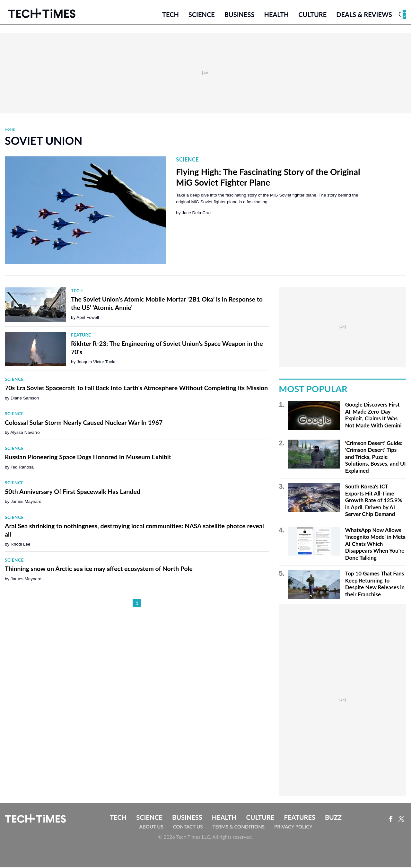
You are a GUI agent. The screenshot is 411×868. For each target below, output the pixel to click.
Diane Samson (25, 398)
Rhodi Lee (21, 545)
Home (10, 130)
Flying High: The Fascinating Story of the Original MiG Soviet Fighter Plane (268, 178)
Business (240, 15)
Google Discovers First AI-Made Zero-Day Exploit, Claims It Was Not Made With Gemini (373, 416)
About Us (151, 827)
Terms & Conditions (239, 827)
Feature (81, 335)
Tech (171, 15)
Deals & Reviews (364, 15)
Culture (312, 15)
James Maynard (26, 502)
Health (276, 15)
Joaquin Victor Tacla (96, 362)
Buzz (333, 818)
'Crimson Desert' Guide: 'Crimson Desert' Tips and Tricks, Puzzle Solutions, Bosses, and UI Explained (376, 457)
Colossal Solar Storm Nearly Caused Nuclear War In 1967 (84, 423)
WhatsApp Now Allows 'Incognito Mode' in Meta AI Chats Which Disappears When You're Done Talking (375, 544)
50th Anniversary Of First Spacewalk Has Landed (73, 492)
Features (299, 818)
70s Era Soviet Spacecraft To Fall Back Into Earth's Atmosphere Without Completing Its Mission (136, 388)
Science (202, 15)
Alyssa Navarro (25, 433)
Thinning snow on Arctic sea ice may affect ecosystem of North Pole (99, 569)
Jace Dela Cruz (197, 213)
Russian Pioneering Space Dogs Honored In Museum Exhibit (88, 457)
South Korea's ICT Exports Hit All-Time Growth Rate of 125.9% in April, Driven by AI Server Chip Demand (374, 501)
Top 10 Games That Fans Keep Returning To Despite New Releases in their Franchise (375, 584)
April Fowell (88, 318)
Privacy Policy (293, 827)
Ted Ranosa (22, 467)
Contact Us (188, 827)
